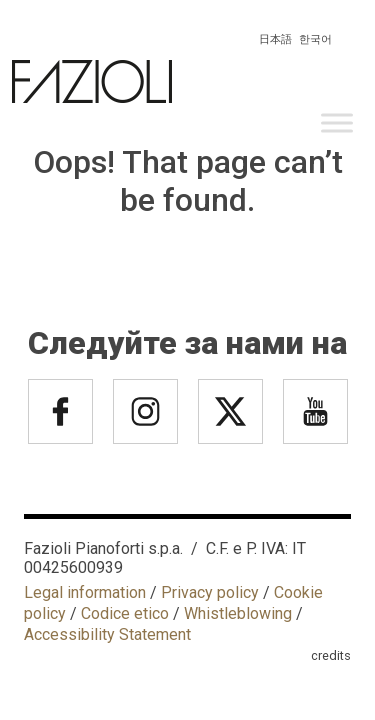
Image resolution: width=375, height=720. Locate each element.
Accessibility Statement (107, 634)
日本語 (275, 39)
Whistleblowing (238, 613)
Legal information (85, 592)
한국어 (315, 39)
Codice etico (125, 613)
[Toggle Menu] (337, 122)
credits (331, 655)
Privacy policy (210, 592)
